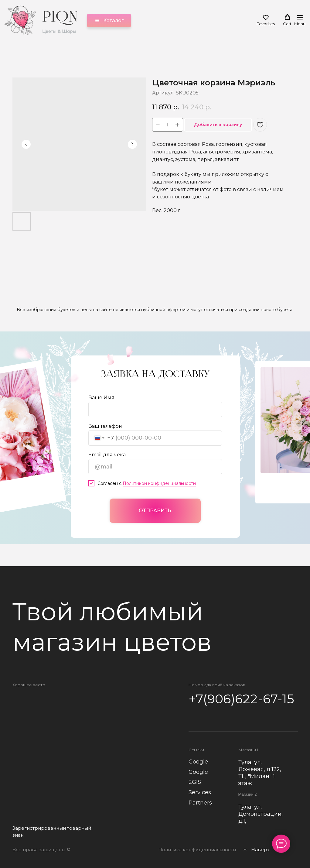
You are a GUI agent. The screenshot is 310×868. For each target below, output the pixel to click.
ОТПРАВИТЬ (155, 510)
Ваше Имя (101, 397)
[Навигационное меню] (300, 21)
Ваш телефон (105, 426)
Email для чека (107, 454)
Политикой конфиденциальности (159, 483)
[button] (266, 20)
